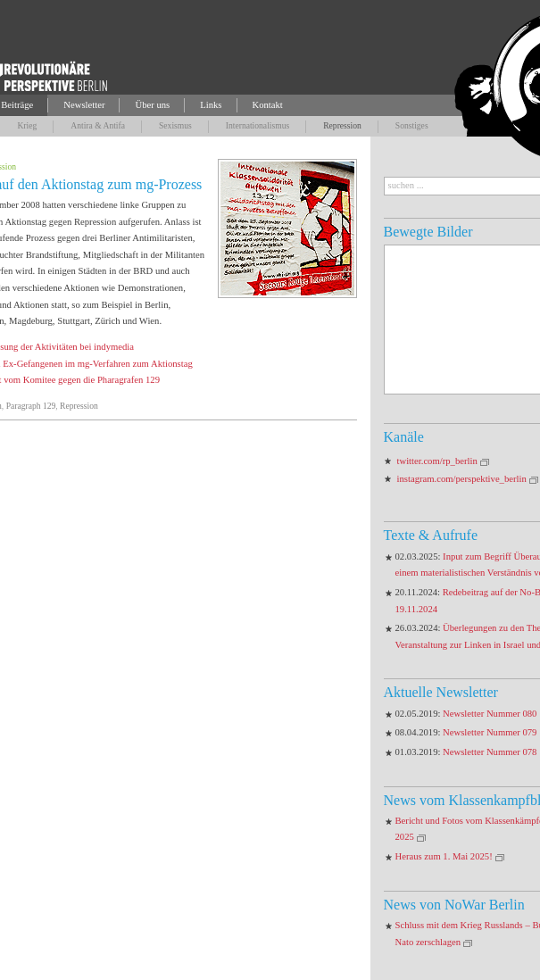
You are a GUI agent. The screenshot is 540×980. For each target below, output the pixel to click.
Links (211, 105)
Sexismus (175, 125)
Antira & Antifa (98, 125)
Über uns (152, 105)
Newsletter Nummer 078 (490, 752)
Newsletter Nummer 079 (490, 732)
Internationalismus (258, 125)
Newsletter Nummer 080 (490, 714)
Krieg (27, 125)
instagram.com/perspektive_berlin (462, 479)
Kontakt (268, 105)
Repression (342, 125)
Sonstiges (412, 125)
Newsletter (84, 105)
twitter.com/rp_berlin (437, 461)
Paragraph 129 (31, 406)
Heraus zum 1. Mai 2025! (444, 856)
